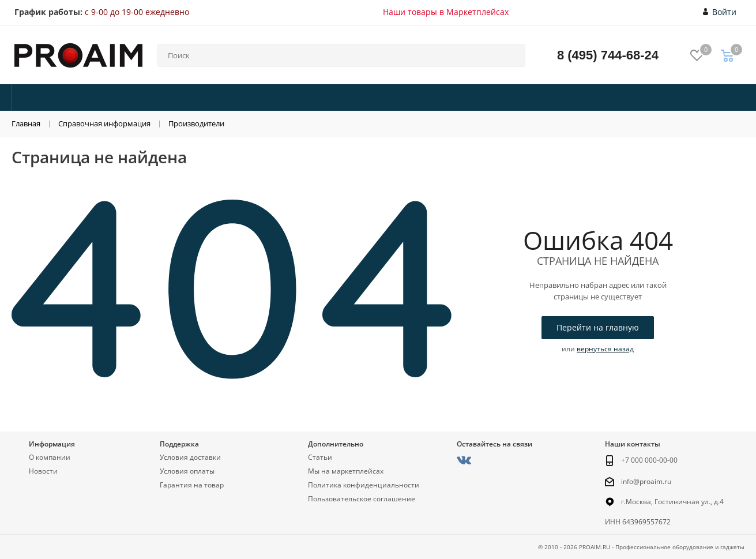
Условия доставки (190, 457)
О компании (50, 457)
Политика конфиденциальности (364, 485)
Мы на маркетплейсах (346, 471)
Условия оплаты (187, 471)
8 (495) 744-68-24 (608, 55)
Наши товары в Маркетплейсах (446, 12)
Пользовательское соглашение (362, 499)
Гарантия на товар (192, 485)
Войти (720, 12)
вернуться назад (605, 349)
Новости (43, 471)
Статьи (320, 457)
